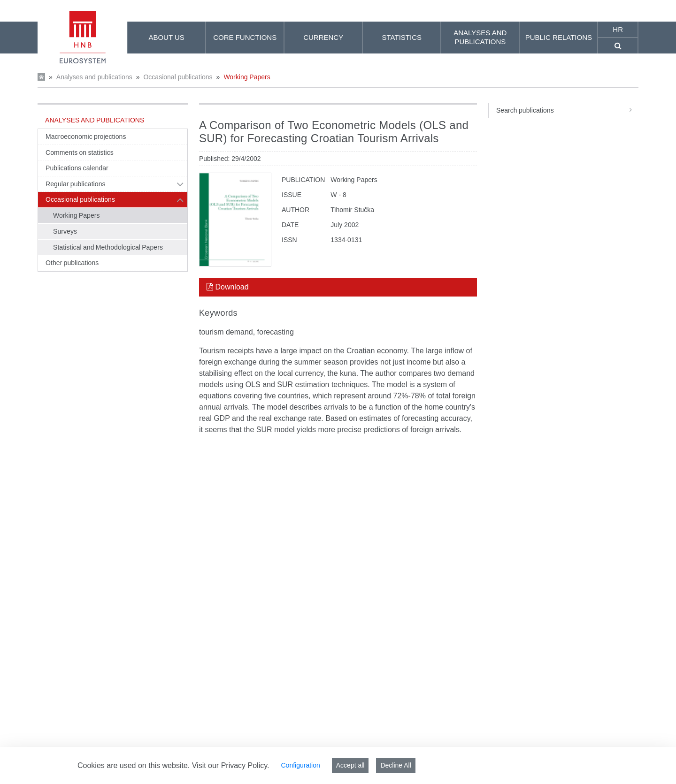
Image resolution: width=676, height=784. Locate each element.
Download (228, 287)
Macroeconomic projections (86, 137)
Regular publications (76, 184)
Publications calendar (77, 168)
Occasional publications (178, 77)
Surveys (65, 231)
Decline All (396, 765)
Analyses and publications (94, 77)
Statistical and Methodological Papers (108, 247)
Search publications (567, 110)
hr (618, 29)
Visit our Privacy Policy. (231, 765)
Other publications (72, 263)
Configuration (300, 765)
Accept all (350, 765)
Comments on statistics (80, 152)
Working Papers (247, 77)
